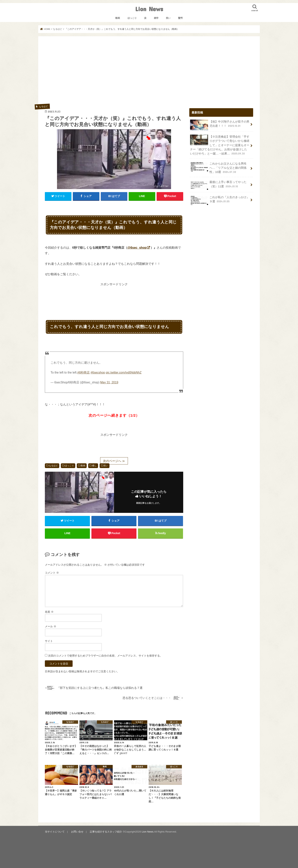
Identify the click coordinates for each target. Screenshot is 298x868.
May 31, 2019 (109, 382)
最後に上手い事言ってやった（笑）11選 (218, 185)
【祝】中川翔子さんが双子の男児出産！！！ (220, 125)
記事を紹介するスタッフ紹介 (106, 832)
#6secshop (98, 373)
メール (51, 626)
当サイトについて (55, 832)
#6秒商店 (84, 373)
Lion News (149, 9)
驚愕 (180, 18)
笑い (168, 18)
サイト (49, 641)
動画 (118, 18)
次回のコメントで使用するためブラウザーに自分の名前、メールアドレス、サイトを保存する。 (105, 656)
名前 (49, 612)
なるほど (53, 466)
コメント (52, 573)
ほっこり (132, 18)
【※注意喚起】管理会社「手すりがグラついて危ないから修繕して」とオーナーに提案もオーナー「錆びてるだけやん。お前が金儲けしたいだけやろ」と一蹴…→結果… (220, 145)
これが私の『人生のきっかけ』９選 (220, 200)
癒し (94, 466)
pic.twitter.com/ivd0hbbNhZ (124, 373)
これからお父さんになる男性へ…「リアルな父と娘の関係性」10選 (218, 168)
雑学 (156, 18)
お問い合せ (77, 832)
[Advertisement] (149, 71)
